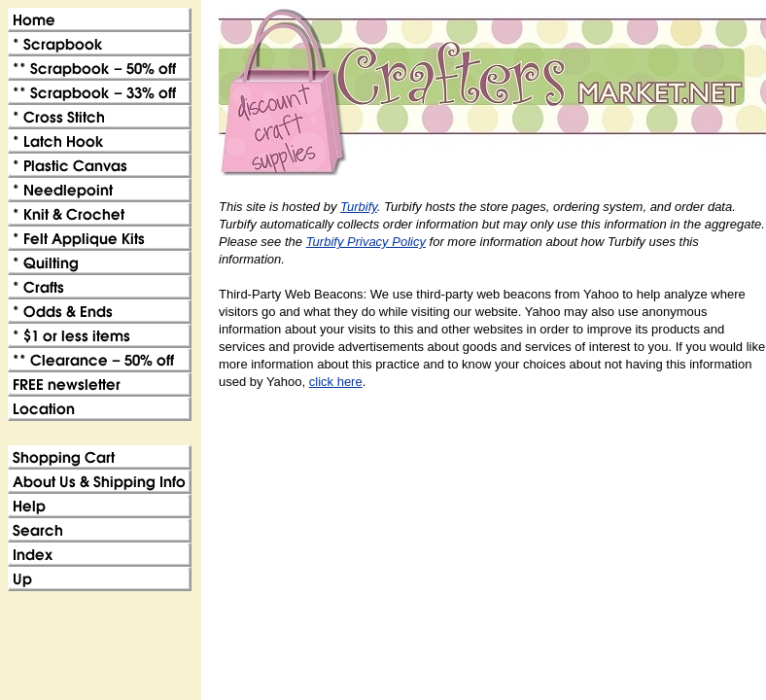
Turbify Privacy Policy (366, 242)
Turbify (359, 207)
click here (336, 382)
